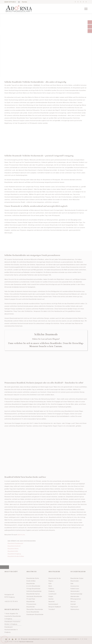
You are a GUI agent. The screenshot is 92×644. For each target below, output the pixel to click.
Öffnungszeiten (76, 599)
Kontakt (73, 604)
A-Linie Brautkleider (33, 586)
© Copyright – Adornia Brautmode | (38, 639)
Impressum (74, 607)
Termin (24, 2)
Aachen (51, 599)
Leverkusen (52, 594)
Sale (72, 583)
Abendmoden (75, 596)
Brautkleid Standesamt (15, 543)
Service (73, 601)
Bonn (50, 586)
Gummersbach (53, 604)
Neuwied (51, 601)
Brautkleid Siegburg (14, 554)
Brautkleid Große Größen (16, 556)
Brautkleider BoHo (33, 578)
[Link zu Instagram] (78, 2)
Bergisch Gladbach (55, 607)
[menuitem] (85, 9)
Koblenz (51, 589)
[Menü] (85, 9)
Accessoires (75, 586)
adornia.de (21, 535)
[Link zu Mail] (83, 2)
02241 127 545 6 (10, 2)
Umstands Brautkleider (34, 596)
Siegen (51, 596)
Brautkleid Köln (13, 551)
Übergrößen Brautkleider (35, 609)
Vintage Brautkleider (33, 589)
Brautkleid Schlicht (14, 546)
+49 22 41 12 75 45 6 (11, 601)
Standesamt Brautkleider (35, 614)
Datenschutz (75, 609)
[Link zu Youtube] (86, 2)
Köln (50, 583)
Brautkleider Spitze (33, 594)
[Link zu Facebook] (75, 2)
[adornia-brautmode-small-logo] (19, 9)
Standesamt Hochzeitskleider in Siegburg (11, 630)
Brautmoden (75, 581)
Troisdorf (52, 609)
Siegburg (51, 591)
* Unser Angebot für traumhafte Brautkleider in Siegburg (13, 616)
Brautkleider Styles (77, 578)
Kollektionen (75, 589)
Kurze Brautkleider (33, 612)
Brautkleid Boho (13, 549)
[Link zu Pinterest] (81, 2)
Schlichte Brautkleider (34, 591)
